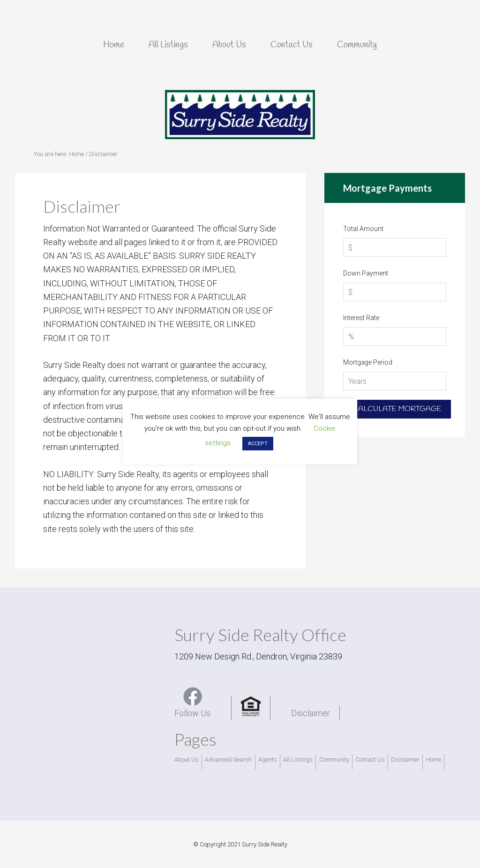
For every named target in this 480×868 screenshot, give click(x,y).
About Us (187, 759)
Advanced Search (228, 759)
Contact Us (370, 759)
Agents (268, 759)
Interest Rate (361, 318)
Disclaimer (311, 713)
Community (334, 759)
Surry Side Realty (240, 115)
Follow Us (192, 702)
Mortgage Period (368, 362)
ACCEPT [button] (258, 444)
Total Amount (363, 229)
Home (434, 759)
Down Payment (366, 273)
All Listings (298, 759)
